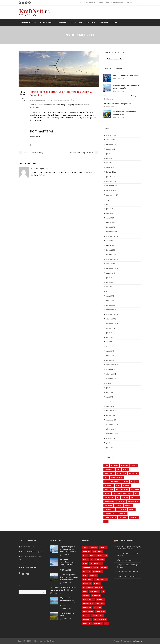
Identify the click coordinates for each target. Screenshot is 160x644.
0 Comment (120, 79)
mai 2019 (110, 287)
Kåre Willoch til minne (125, 560)
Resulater (64, 145)
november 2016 (112, 424)
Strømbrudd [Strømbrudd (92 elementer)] (109, 510)
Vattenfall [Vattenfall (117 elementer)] (123, 518)
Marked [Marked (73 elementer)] (107, 494)
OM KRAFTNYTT (117, 3)
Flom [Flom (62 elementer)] (106, 478)
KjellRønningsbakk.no (125, 541)
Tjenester (62, 22)
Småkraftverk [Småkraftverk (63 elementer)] (133, 502)
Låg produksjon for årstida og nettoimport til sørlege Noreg (69, 577)
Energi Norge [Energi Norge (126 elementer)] (109, 474)
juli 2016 (109, 443)
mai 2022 (110, 163)
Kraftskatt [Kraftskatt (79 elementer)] (109, 490)
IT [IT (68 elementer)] (137, 482)
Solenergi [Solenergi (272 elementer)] (108, 506)
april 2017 (110, 402)
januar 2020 (111, 250)
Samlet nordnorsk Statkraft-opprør (127, 75)
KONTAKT (129, 3)
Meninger (104, 22)
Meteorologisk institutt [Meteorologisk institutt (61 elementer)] (122, 494)
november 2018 (112, 314)
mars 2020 (110, 241)
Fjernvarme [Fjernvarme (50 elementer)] (133, 474)
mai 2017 (110, 397)
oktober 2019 (111, 264)
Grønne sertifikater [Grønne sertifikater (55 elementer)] (112, 482)
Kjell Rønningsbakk (39, 100)
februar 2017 (111, 411)
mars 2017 (110, 406)
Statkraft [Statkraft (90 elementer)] (119, 506)
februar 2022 (111, 172)
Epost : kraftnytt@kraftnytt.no (32, 552)
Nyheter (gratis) (28, 22)
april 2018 (110, 346)
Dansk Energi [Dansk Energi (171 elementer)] (109, 470)
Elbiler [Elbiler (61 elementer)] (126, 470)
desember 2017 (112, 365)
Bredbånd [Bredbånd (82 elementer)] (124, 466)
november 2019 (112, 259)
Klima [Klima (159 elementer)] (118, 486)
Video (115, 22)
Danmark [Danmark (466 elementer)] (134, 466)
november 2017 (112, 369)
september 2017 (112, 379)
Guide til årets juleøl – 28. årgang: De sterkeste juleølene (129, 548)
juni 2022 (110, 158)
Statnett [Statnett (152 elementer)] (129, 506)
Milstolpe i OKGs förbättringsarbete (117, 104)
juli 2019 (109, 278)
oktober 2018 (111, 319)
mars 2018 (110, 351)
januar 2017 (111, 415)
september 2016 (112, 434)
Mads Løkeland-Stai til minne (127, 572)
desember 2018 (112, 310)
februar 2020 (111, 245)
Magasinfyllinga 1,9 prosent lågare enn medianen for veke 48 (68, 549)
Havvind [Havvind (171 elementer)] (125, 482)
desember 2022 (112, 135)
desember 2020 (112, 232)
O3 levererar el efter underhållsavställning (120, 96)
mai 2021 (110, 213)
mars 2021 (110, 218)
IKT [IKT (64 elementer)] (132, 482)
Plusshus (91, 22)
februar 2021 (111, 222)
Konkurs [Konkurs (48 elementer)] (126, 486)
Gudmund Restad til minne (126, 576)
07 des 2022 (67, 555)
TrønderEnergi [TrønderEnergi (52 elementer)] (110, 514)
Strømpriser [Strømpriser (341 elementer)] (122, 510)
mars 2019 (110, 296)
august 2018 (111, 328)
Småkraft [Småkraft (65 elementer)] (122, 502)
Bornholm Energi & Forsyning (46, 145)
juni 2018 (110, 337)
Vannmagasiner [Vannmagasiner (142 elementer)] (110, 518)
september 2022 (112, 144)
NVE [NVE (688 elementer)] (118, 498)
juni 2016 (110, 447)
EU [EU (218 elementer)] (125, 474)
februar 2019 (111, 300)
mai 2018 (110, 342)
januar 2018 (111, 360)
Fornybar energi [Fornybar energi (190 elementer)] (117, 478)
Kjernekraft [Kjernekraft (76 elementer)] (109, 486)
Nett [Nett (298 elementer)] (136, 494)
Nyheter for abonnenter (60, 100)
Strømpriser (76, 22)
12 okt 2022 (66, 608)
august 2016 (111, 438)
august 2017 (111, 383)
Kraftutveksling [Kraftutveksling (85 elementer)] (122, 490)
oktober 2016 (111, 429)
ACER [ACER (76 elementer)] (106, 466)
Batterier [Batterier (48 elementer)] (114, 466)
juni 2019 (110, 282)
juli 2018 (109, 333)
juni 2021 (110, 209)
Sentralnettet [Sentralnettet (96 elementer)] (110, 502)
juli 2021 (109, 204)
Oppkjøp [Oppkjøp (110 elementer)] (125, 498)
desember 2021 (112, 181)
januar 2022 (111, 177)
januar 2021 (111, 227)
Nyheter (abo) (47, 22)
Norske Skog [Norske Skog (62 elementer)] (109, 498)
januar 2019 (111, 305)
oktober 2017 (111, 374)
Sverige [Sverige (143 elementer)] (132, 510)
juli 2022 (109, 154)
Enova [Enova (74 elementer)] (119, 474)
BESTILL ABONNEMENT (88, 3)
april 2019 (110, 291)
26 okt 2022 (66, 583)
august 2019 (111, 273)
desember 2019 (112, 255)
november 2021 (112, 186)
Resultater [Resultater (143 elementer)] (135, 498)
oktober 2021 (111, 190)
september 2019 (112, 268)
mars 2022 (110, 167)
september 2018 (112, 323)
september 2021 (112, 195)
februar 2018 (111, 356)
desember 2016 (112, 420)
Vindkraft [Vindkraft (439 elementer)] (134, 518)
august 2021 (111, 199)
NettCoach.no (137, 641)
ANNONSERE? (104, 3)
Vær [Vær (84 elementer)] (106, 522)
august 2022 (111, 149)
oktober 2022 (111, 140)
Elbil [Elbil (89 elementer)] (119, 470)
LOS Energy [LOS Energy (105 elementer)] (135, 490)
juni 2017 (110, 392)
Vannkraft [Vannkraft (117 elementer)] (122, 514)
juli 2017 (109, 388)
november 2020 (112, 236)
